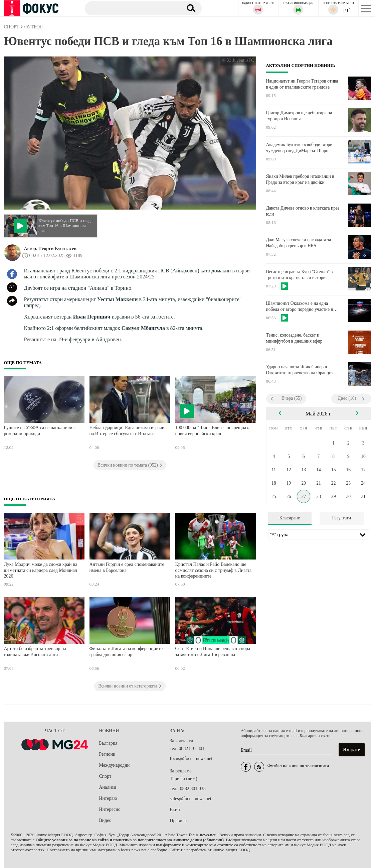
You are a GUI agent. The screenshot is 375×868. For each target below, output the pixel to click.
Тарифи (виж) (184, 779)
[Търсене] (131, 8)
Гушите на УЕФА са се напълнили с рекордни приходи (40, 431)
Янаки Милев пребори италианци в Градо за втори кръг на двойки (300, 179)
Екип (175, 810)
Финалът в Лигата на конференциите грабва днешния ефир (126, 652)
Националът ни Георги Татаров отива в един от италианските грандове (302, 84)
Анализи (108, 787)
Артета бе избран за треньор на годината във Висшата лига (35, 652)
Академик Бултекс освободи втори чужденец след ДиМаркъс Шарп (299, 148)
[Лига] (319, 534)
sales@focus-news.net (191, 799)
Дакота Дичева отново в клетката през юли (303, 211)
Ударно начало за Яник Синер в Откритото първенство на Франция (300, 370)
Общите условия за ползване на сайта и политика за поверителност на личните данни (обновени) (130, 840)
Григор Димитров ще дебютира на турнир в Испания (299, 116)
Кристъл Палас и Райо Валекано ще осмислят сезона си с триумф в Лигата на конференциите (214, 570)
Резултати (341, 518)
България (108, 743)
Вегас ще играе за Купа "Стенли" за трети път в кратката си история (301, 275)
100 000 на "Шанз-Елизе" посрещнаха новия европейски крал (213, 431)
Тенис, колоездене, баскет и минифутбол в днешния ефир (294, 338)
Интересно (110, 809)
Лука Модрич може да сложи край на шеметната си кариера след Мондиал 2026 (41, 570)
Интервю (108, 798)
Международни (115, 765)
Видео (105, 820)
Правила (178, 821)
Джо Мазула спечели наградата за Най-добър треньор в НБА (299, 243)
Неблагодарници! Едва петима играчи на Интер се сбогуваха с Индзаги (127, 431)
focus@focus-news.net (191, 759)
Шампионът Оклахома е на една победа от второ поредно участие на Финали (301, 306)
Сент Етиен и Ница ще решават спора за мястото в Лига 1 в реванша (213, 652)
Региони (107, 754)
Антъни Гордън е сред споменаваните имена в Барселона (127, 567)
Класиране (290, 518)
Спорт (105, 776)
